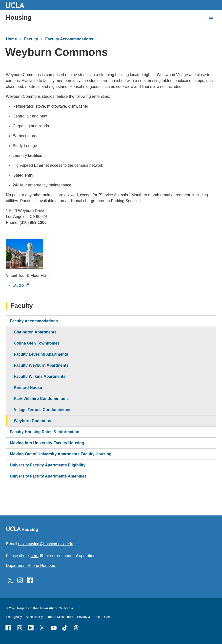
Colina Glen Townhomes (37, 343)
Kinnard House (28, 388)
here (35, 556)
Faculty (31, 39)
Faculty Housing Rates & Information (45, 432)
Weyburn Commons (32, 421)
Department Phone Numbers (31, 566)
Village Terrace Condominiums (43, 410)
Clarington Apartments (35, 332)
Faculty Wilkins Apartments (40, 376)
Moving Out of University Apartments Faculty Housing (61, 454)
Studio (18, 285)
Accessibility (34, 617)
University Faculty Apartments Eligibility (48, 465)
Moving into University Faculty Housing (47, 443)
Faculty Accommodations (69, 39)
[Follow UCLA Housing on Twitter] (10, 580)
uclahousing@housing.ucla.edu (46, 544)
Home (11, 39)
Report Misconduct (60, 617)
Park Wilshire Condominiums (41, 399)
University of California (56, 608)
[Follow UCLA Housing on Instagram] (20, 580)
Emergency (14, 617)
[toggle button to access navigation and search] (211, 17)
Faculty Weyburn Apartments (41, 365)
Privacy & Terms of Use (93, 617)
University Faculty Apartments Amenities (48, 476)
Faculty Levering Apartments (41, 354)
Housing (19, 17)
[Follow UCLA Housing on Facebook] (30, 580)
